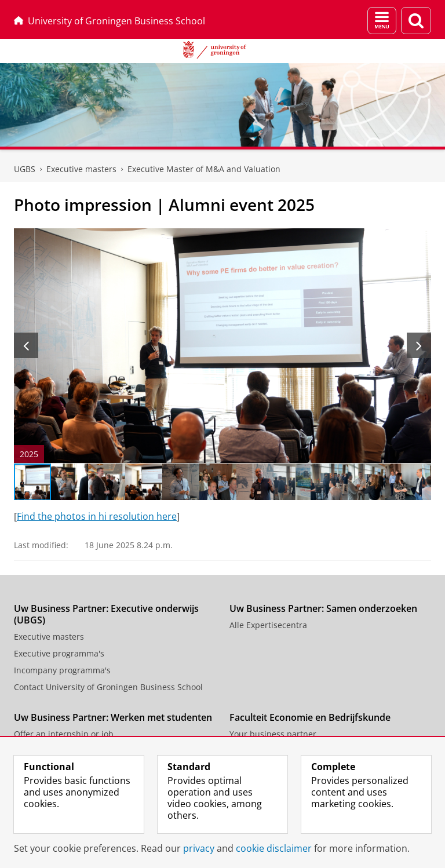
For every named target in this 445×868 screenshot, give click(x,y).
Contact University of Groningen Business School (108, 687)
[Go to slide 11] (403, 482)
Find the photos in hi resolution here (97, 516)
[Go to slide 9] (329, 482)
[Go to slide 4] (144, 482)
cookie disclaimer (274, 848)
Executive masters (49, 637)
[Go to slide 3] (107, 482)
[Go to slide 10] (366, 482)
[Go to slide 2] (70, 482)
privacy (199, 848)
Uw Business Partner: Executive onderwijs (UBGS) (106, 614)
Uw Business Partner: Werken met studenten (113, 717)
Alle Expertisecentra (268, 625)
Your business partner (273, 734)
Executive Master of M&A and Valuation (204, 169)
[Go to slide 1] (32, 482)
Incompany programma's (62, 670)
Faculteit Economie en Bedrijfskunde (310, 717)
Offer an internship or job (64, 734)
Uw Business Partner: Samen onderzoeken (323, 608)
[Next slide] (419, 345)
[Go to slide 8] (292, 482)
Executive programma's (59, 653)
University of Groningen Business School (110, 21)
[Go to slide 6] (218, 482)
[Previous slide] (26, 345)
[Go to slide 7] (255, 482)
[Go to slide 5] (181, 482)
